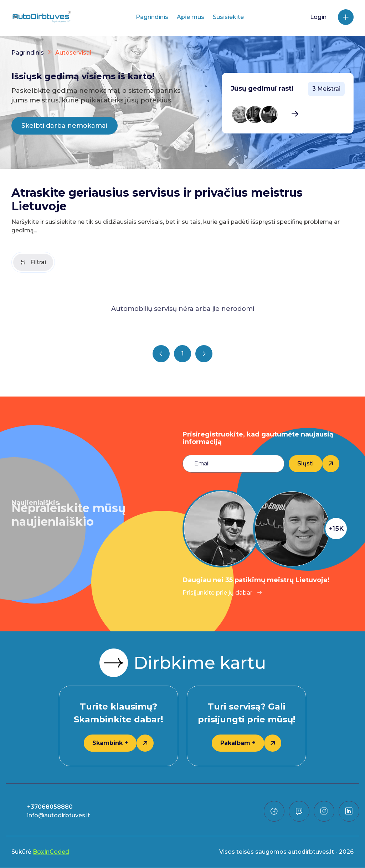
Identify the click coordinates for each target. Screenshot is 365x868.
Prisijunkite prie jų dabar (222, 593)
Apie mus (191, 17)
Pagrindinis (152, 17)
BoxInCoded (51, 852)
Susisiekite (228, 17)
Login (318, 17)
